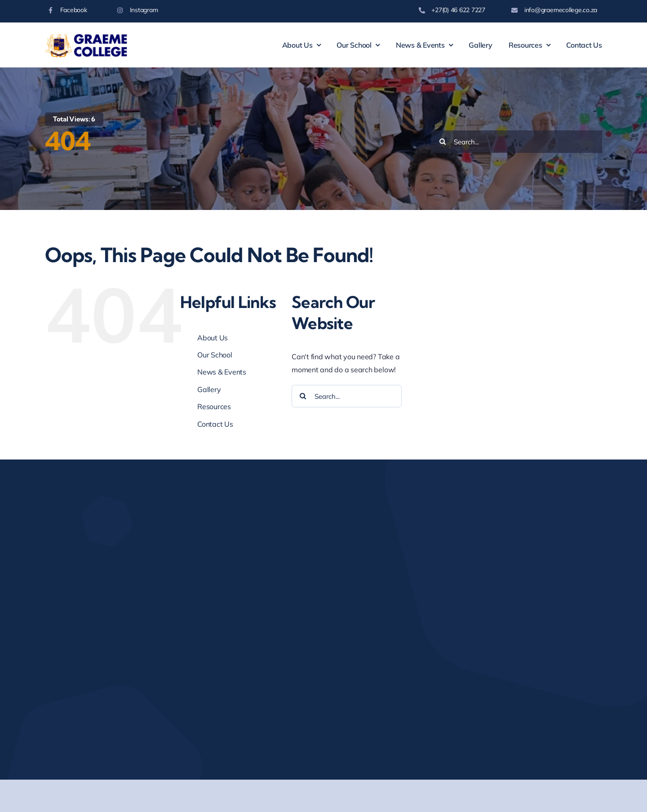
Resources (214, 406)
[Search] (443, 142)
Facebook (74, 10)
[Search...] (517, 142)
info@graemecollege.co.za (561, 10)
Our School (215, 355)
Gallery (209, 389)
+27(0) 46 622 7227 (458, 10)
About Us (213, 338)
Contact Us (215, 424)
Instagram (144, 10)
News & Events (222, 372)
